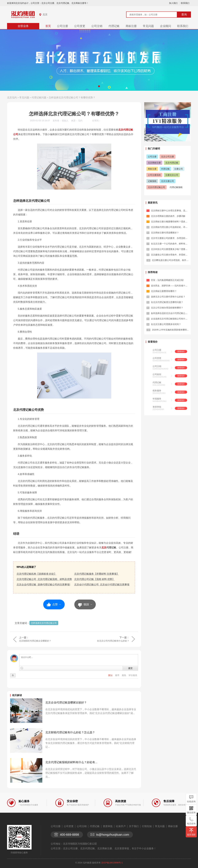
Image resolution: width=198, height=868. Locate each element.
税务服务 (157, 391)
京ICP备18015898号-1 (112, 863)
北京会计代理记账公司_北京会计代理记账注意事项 (102, 585)
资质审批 (157, 407)
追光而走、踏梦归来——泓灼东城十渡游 (170, 286)
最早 (118, 675)
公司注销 (97, 26)
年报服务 (157, 399)
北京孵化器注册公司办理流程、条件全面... (172, 260)
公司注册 (63, 26)
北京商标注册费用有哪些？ (164, 291)
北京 (45, 14)
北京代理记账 (172, 163)
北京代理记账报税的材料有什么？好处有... (71, 762)
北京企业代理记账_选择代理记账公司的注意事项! (43, 585)
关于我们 (134, 826)
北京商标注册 (154, 163)
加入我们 (173, 3)
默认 (111, 675)
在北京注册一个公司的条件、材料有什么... (171, 244)
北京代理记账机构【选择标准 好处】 (36, 574)
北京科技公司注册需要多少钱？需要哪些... (171, 249)
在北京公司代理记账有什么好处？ (113, 641)
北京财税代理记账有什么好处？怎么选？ (70, 732)
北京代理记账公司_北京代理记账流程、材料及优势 (44, 579)
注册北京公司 (172, 175)
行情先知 (147, 826)
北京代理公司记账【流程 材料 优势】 (94, 579)
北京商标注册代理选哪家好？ (165, 233)
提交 (130, 668)
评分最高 (133, 675)
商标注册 (131, 26)
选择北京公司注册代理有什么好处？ (168, 297)
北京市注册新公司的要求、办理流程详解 (170, 238)
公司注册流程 (154, 175)
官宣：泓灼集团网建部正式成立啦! (167, 280)
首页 (48, 26)
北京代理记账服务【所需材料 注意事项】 (97, 574)
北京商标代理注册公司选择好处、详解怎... (171, 227)
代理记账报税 (176, 187)
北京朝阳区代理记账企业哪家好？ (35, 641)
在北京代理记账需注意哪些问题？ (167, 302)
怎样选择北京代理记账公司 (44, 623)
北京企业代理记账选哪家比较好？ (66, 703)
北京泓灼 (12, 98)
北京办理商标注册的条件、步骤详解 (168, 216)
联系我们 (185, 3)
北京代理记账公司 (156, 187)
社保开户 (121, 826)
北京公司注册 (168, 157)
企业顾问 (166, 26)
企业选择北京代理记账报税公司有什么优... (171, 319)
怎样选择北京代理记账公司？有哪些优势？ (72, 98)
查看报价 (181, 351)
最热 (124, 675)
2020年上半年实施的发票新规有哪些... (170, 330)
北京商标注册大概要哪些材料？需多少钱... (171, 222)
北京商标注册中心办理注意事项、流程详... (171, 211)
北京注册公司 (168, 181)
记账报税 (152, 181)
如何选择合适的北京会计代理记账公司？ (170, 313)
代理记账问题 (39, 98)
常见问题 (148, 26)
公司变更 (80, 26)
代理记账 (114, 26)
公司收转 (157, 374)
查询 (184, 15)
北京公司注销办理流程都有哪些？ (167, 308)
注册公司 (179, 169)
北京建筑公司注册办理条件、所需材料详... (171, 255)
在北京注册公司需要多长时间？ (166, 324)
